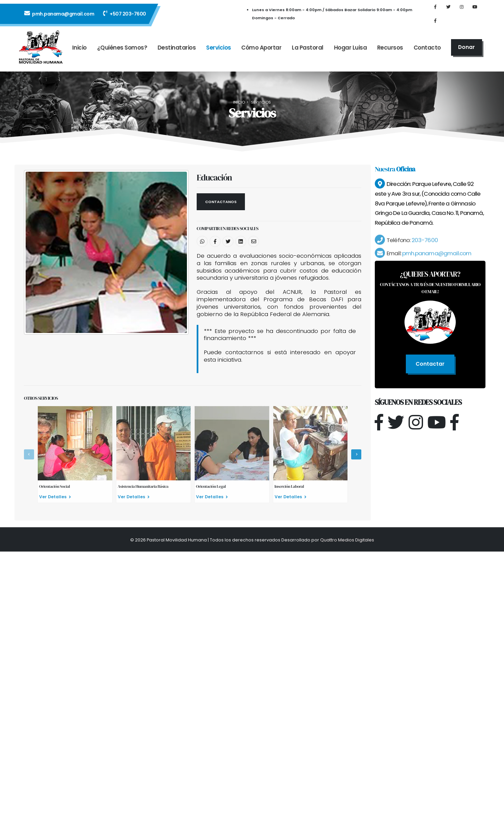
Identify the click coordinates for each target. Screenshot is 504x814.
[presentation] (29, 454)
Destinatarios (177, 52)
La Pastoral (308, 52)
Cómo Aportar (261, 52)
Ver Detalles (55, 497)
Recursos (390, 52)
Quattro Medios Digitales (347, 540)
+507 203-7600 (125, 16)
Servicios (219, 52)
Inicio (79, 52)
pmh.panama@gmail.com (59, 16)
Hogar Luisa (351, 52)
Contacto (427, 52)
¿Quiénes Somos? (122, 52)
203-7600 (424, 248)
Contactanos (221, 202)
